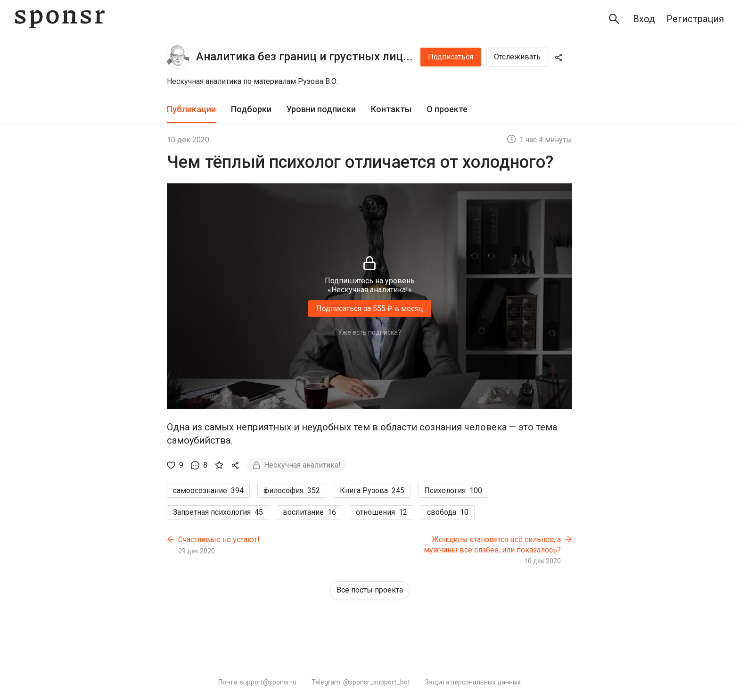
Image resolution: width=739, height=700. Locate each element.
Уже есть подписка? (369, 332)
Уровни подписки (321, 109)
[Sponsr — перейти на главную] (60, 19)
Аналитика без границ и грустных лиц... (304, 57)
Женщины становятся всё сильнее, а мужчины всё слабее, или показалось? (492, 545)
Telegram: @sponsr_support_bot (361, 682)
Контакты (391, 109)
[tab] (191, 110)
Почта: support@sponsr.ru (257, 682)
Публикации (191, 109)
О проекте (447, 109)
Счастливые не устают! (219, 539)
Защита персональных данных (473, 682)
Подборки (251, 109)
